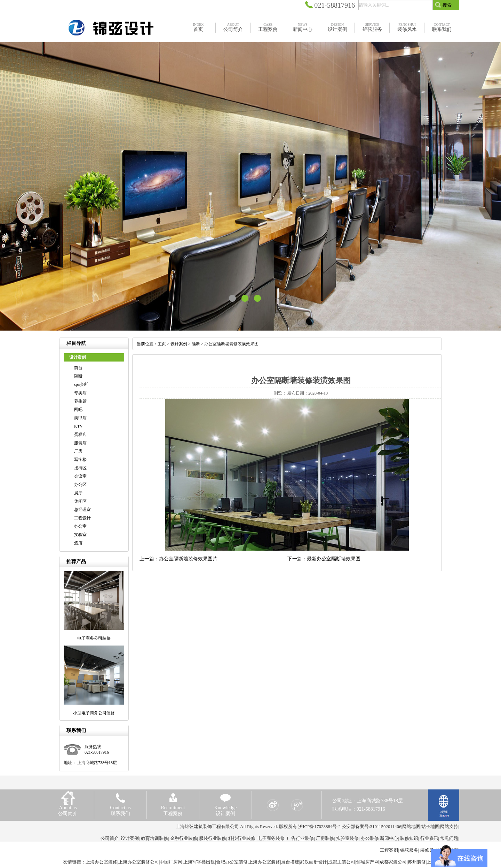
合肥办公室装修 (232, 862)
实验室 (80, 535)
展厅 (78, 493)
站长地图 (430, 826)
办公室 (80, 526)
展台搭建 (290, 862)
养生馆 (80, 401)
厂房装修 (325, 838)
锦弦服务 (409, 850)
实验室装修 (347, 838)
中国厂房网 (171, 862)
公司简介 (110, 838)
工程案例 (389, 850)
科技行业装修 (242, 838)
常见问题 (449, 838)
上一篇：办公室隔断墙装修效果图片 (178, 559)
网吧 (78, 409)
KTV (78, 426)
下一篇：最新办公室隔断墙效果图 (324, 559)
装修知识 (409, 838)
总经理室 (82, 510)
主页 (162, 344)
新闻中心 (389, 838)
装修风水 (429, 850)
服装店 (80, 443)
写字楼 (80, 460)
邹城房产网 (368, 862)
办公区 (80, 485)
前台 (78, 368)
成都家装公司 (393, 862)
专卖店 (80, 393)
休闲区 (80, 501)
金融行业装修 (184, 838)
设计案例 (179, 344)
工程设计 (82, 518)
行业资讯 (429, 838)
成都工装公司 (342, 862)
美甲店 (80, 418)
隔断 (78, 376)
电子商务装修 (271, 838)
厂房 (78, 451)
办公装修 (370, 838)
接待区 (80, 468)
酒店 (78, 543)
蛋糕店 (80, 435)
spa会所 (81, 384)
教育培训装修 (154, 838)
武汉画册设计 (313, 862)
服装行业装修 (213, 838)
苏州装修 (417, 862)
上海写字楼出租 (199, 862)
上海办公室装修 (101, 862)
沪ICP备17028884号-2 (319, 826)
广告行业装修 (300, 838)
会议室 (80, 476)
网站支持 (449, 826)
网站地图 (411, 826)
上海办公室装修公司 (139, 862)
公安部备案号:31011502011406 (372, 826)
